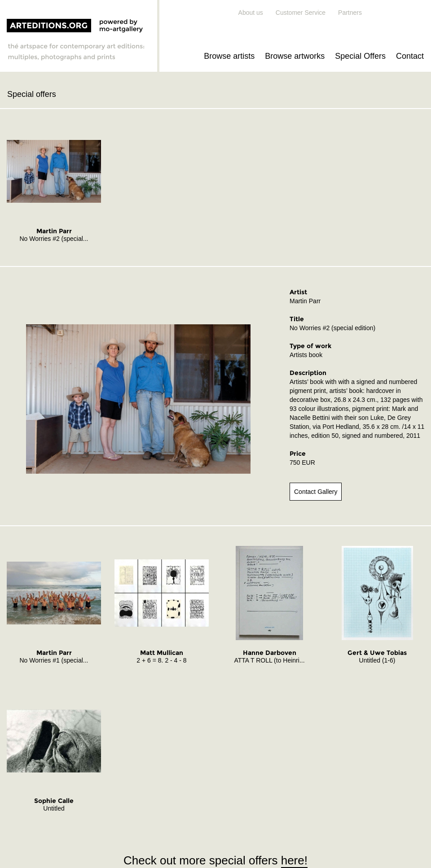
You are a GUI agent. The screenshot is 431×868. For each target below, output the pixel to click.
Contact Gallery (316, 492)
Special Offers (360, 56)
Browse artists (229, 56)
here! (294, 860)
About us (251, 13)
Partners (350, 13)
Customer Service (301, 13)
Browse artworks (295, 56)
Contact (410, 56)
